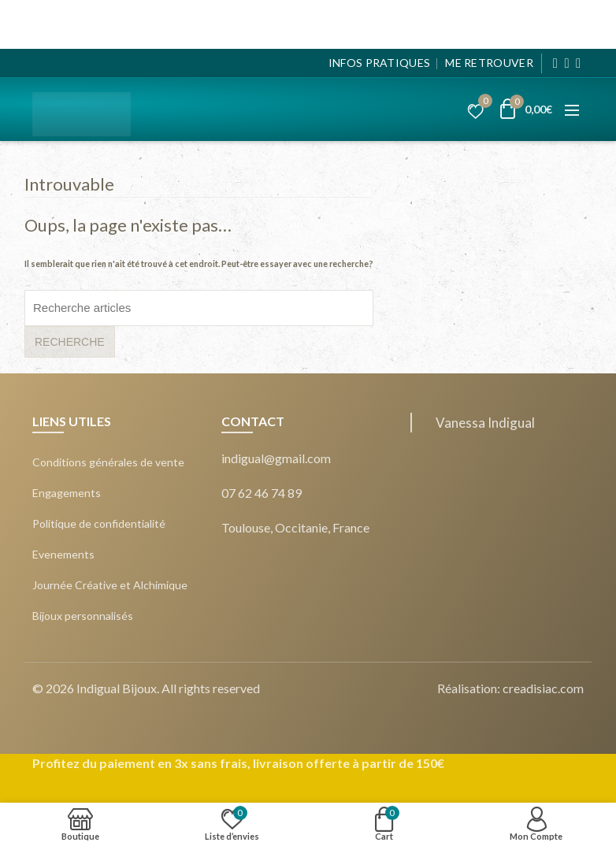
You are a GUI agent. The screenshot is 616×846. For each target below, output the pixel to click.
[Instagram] (567, 63)
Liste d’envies (483, 104)
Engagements (67, 493)
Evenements (63, 555)
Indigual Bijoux (117, 688)
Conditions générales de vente (108, 462)
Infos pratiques (380, 63)
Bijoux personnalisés (83, 616)
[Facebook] (556, 63)
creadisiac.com (543, 688)
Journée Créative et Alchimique (110, 585)
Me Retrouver (489, 63)
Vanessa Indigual (485, 423)
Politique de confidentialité (99, 524)
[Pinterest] (579, 63)
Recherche (70, 342)
